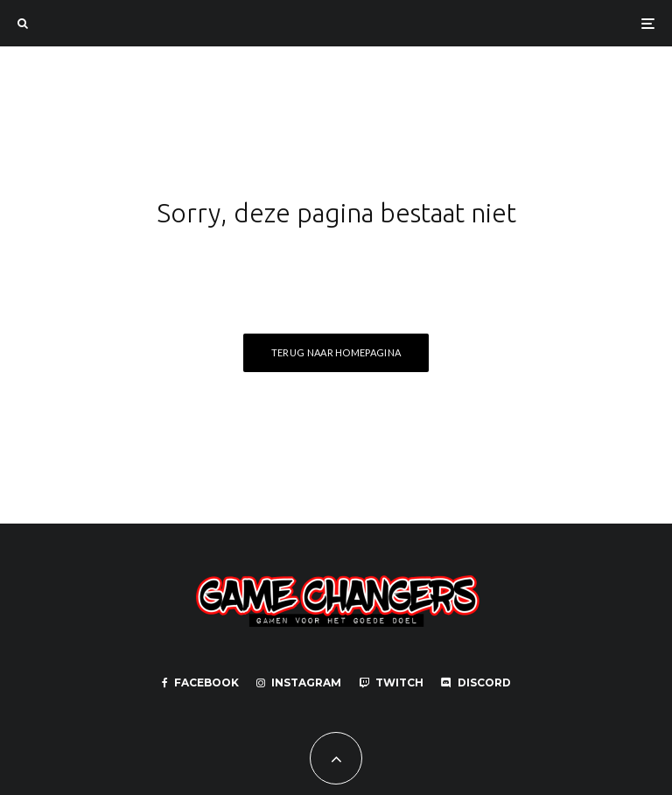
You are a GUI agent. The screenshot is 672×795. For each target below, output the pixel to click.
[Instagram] (299, 683)
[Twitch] (391, 683)
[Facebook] (200, 683)
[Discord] (476, 683)
